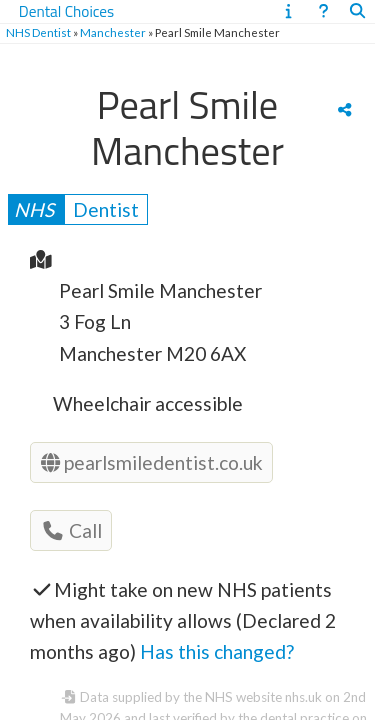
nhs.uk (303, 697)
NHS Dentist (38, 32)
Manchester (113, 32)
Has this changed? (217, 651)
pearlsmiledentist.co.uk (152, 462)
